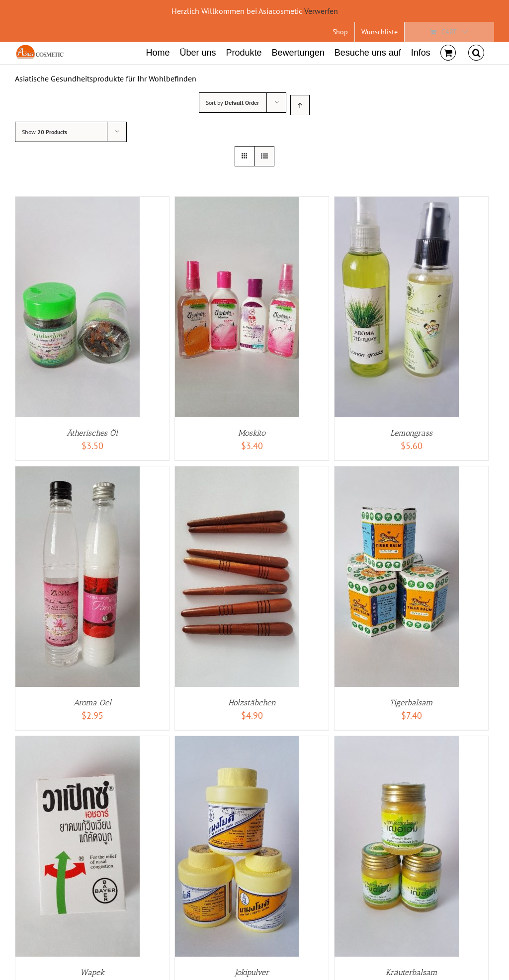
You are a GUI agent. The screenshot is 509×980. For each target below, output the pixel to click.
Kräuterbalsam (412, 972)
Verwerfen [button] (321, 11)
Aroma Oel (92, 703)
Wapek (92, 972)
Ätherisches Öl (92, 433)
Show (44, 132)
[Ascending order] (300, 105)
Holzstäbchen (252, 703)
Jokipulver (252, 972)
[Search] (476, 52)
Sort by (232, 103)
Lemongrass (411, 433)
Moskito (252, 433)
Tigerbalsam (411, 703)
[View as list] (264, 156)
